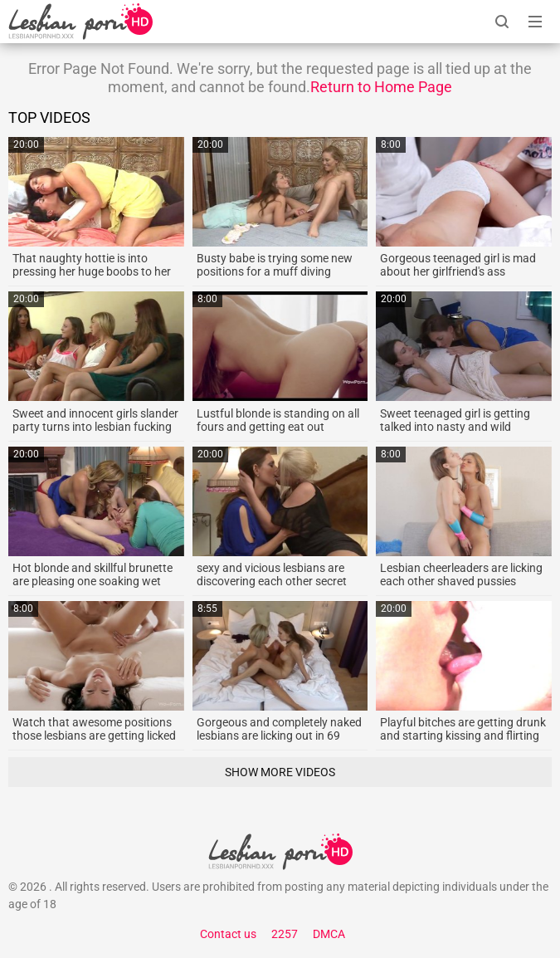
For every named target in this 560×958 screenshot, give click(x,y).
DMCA (329, 934)
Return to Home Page (381, 87)
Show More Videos (280, 772)
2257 (285, 934)
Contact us (228, 934)
